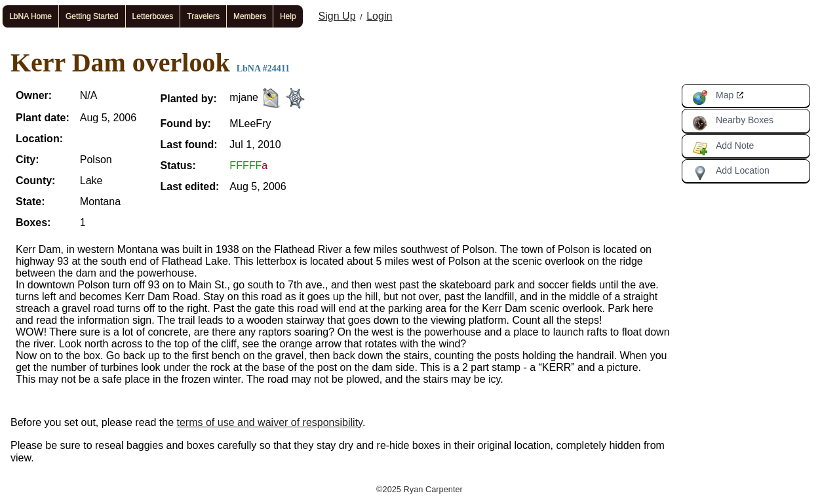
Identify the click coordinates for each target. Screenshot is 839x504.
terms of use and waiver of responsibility (270, 422)
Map (713, 98)
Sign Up (337, 16)
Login (379, 16)
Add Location (731, 173)
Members (250, 16)
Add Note (723, 148)
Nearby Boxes (733, 123)
